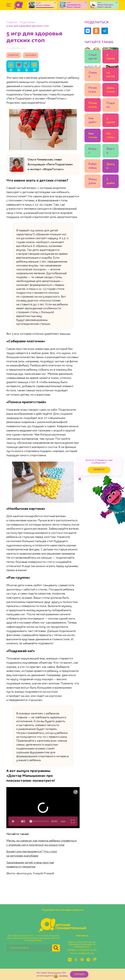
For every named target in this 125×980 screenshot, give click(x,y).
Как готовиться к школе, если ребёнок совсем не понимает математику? (93, 136)
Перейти (99, 470)
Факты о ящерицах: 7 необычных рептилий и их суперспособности (111, 151)
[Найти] (56, 948)
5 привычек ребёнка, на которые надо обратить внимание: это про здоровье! (111, 57)
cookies (63, 976)
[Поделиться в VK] (88, 31)
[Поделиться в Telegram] (105, 31)
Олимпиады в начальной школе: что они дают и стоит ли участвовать (93, 75)
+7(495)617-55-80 (87, 950)
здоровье (31, 55)
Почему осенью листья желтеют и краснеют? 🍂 (93, 106)
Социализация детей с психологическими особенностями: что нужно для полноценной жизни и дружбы (93, 57)
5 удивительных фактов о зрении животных (111, 121)
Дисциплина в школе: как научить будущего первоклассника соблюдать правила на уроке (111, 167)
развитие (14, 55)
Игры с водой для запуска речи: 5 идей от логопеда (93, 151)
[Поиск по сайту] (29, 948)
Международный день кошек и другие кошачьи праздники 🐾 (93, 182)
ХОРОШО (79, 974)
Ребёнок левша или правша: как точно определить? (93, 167)
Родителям (27, 22)
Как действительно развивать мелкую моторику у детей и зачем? (93, 121)
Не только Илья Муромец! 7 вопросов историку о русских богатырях (111, 136)
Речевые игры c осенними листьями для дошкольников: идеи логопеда (93, 90)
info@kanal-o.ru (86, 953)
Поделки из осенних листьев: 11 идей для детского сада (111, 106)
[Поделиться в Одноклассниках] (96, 31)
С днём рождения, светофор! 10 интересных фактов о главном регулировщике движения (111, 182)
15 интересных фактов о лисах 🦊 (111, 75)
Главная (12, 22)
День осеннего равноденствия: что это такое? (111, 90)
